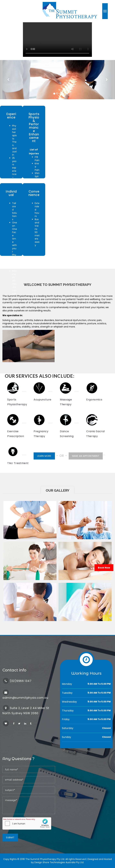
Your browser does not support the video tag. (57, 40)
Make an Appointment (86, 456)
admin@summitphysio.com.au (25, 698)
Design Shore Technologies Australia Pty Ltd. (59, 862)
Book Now (104, 568)
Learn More (44, 456)
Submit (10, 837)
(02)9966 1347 (21, 681)
